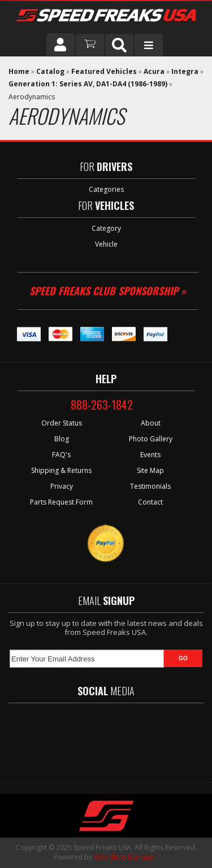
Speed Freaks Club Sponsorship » (108, 291)
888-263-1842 (102, 405)
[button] (119, 45)
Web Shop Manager (125, 857)
